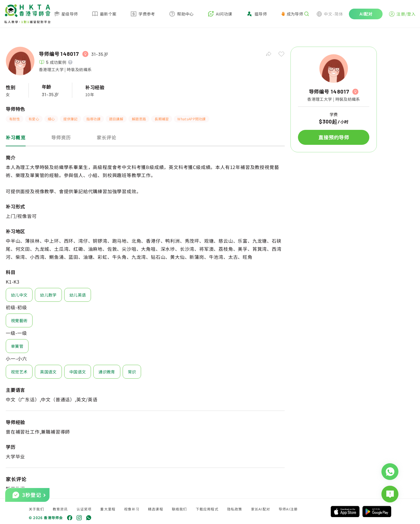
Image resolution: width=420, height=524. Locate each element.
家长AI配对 (261, 509)
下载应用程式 (207, 509)
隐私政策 (235, 509)
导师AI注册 (288, 509)
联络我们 (179, 509)
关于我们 (36, 509)
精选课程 (156, 509)
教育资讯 (60, 509)
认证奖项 (84, 509)
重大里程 (108, 509)
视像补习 (132, 509)
